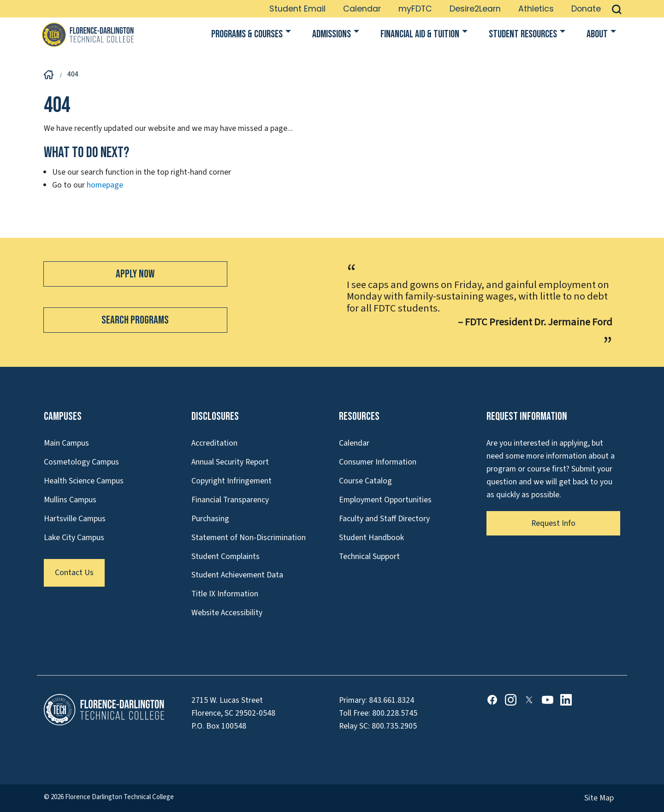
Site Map (599, 798)
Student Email (297, 9)
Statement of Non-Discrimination (249, 538)
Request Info (553, 523)
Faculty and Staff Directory (384, 519)
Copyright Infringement (231, 481)
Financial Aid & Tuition (420, 34)
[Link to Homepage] (88, 35)
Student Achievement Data (237, 575)
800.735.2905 (394, 726)
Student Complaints (225, 556)
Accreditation (214, 443)
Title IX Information (225, 594)
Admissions (332, 34)
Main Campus (66, 443)
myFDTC (415, 9)
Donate (586, 9)
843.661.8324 (391, 700)
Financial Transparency (230, 500)
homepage (105, 185)
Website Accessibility (227, 613)
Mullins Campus (70, 500)
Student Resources (523, 34)
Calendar (362, 9)
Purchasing (210, 519)
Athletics (536, 9)
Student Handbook (371, 538)
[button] (617, 9)
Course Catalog (365, 481)
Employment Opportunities (385, 500)
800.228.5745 (395, 713)
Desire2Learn (475, 9)
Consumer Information (378, 462)
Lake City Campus (74, 538)
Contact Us (74, 573)
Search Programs (135, 320)
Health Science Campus (84, 481)
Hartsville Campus (75, 519)
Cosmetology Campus (81, 462)
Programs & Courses (247, 34)
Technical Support (369, 556)
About (597, 34)
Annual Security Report (230, 462)
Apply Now (135, 274)
